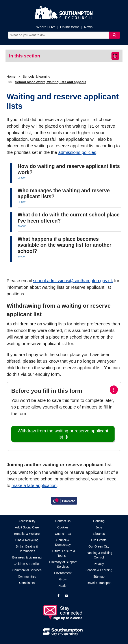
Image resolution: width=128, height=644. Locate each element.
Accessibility (27, 521)
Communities (27, 576)
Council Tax (63, 534)
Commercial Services (27, 570)
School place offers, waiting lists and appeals (51, 82)
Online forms (70, 27)
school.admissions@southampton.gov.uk (73, 281)
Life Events (99, 540)
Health (63, 586)
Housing (99, 521)
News (88, 27)
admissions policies (77, 152)
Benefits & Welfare (27, 534)
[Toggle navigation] (115, 56)
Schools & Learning (99, 570)
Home (11, 76)
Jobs (99, 527)
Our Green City (99, 546)
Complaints (27, 583)
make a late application (34, 485)
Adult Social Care (27, 527)
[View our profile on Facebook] (58, 596)
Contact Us (63, 521)
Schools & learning (36, 76)
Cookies (63, 527)
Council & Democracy (63, 542)
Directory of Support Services (63, 564)
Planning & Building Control (99, 555)
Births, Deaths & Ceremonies (27, 549)
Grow (63, 579)
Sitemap (99, 576)
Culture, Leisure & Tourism (63, 553)
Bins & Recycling (27, 540)
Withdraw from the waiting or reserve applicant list (63, 434)
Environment (63, 573)
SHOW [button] (22, 178)
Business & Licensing (27, 557)
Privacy (99, 564)
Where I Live (46, 27)
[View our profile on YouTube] (67, 596)
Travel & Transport (99, 583)
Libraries (99, 534)
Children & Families (27, 564)
